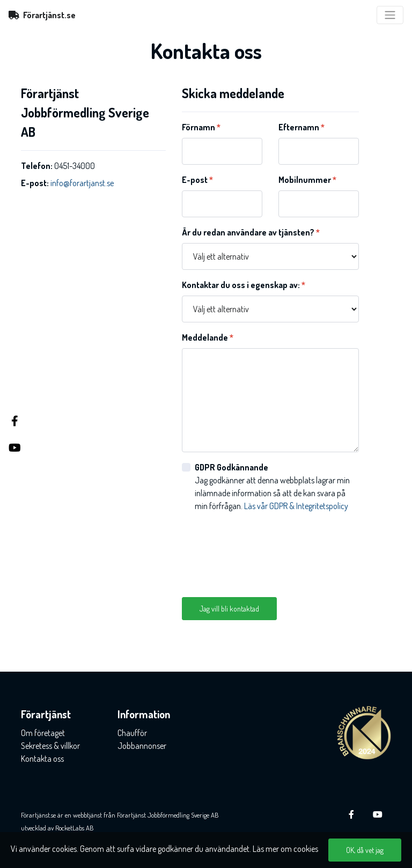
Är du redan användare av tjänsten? (251, 232)
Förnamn (201, 127)
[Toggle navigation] (390, 15)
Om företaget (43, 733)
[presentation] (263, 550)
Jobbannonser (142, 746)
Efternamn (301, 127)
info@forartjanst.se (82, 183)
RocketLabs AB (75, 828)
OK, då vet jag (365, 850)
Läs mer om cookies (285, 849)
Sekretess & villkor (50, 746)
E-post (197, 180)
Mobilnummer (307, 180)
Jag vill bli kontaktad (229, 609)
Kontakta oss (42, 759)
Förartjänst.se (42, 15)
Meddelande (208, 337)
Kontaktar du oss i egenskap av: (244, 285)
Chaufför (132, 733)
